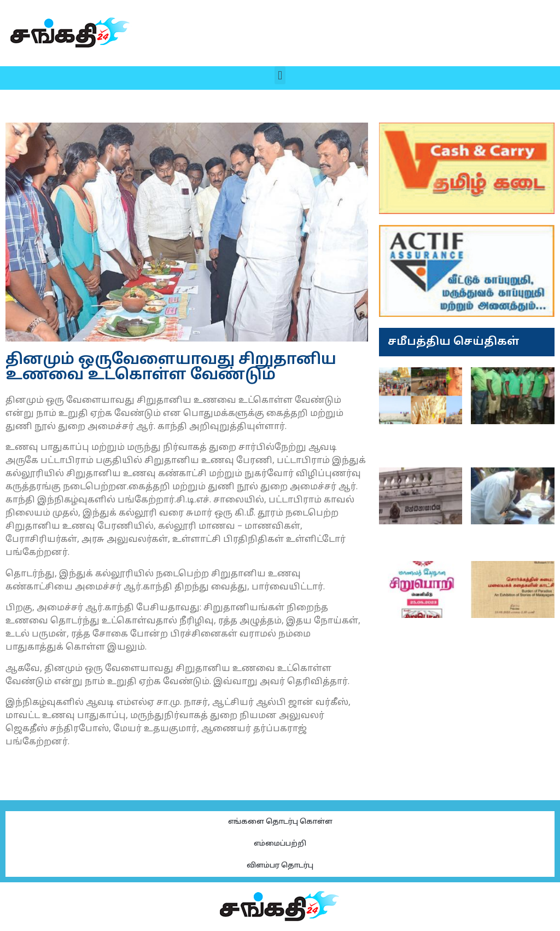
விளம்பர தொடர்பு (280, 866)
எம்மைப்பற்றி (280, 844)
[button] (280, 75)
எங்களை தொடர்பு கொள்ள (280, 822)
